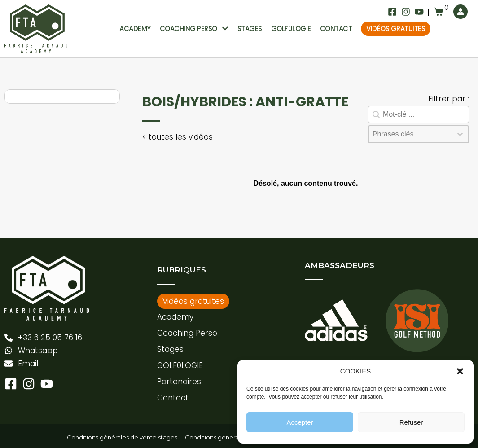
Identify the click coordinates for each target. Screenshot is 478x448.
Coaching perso (194, 29)
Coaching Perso (187, 333)
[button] (460, 371)
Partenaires (179, 382)
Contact (336, 29)
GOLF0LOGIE (291, 29)
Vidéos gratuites (396, 29)
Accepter (300, 422)
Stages (250, 29)
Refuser (411, 422)
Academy (135, 29)
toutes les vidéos (180, 137)
